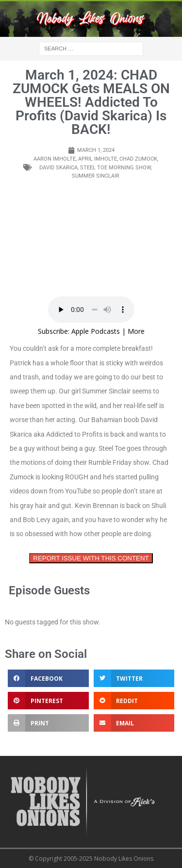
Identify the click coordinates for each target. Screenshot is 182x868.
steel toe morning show (116, 168)
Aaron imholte (55, 159)
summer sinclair (96, 176)
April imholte (98, 159)
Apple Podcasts (96, 331)
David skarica (58, 168)
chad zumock (138, 159)
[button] (48, 678)
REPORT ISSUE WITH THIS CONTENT (91, 558)
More (136, 331)
